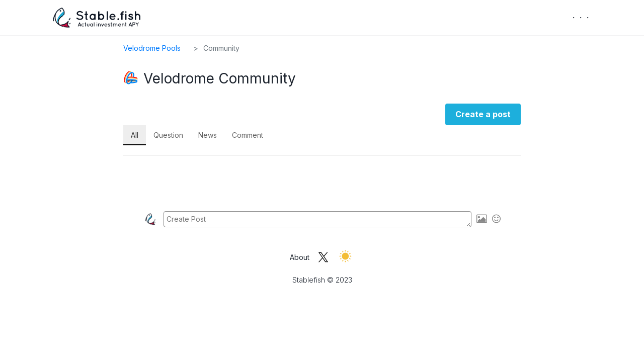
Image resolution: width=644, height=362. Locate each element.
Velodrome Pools (152, 48)
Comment (248, 135)
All (135, 135)
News (208, 135)
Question (168, 135)
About (300, 257)
